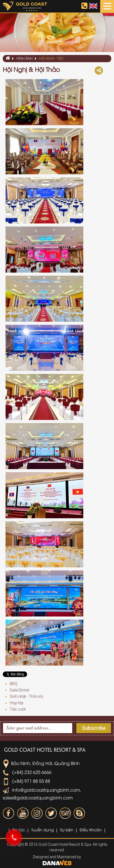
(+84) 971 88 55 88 (26, 781)
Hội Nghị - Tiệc (51, 58)
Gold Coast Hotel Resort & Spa (45, 749)
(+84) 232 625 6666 (27, 772)
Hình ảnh (24, 58)
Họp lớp (17, 703)
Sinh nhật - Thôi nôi (26, 696)
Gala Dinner (20, 690)
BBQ (14, 684)
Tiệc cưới (18, 709)
